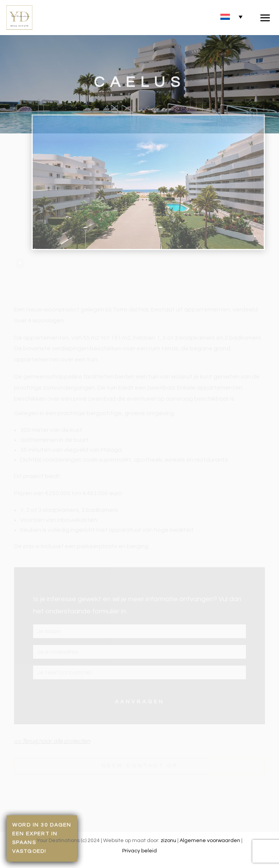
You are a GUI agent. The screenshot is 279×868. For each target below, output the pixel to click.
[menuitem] (231, 17)
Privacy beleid (139, 851)
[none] (231, 17)
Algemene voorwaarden (210, 841)
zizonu (168, 841)
